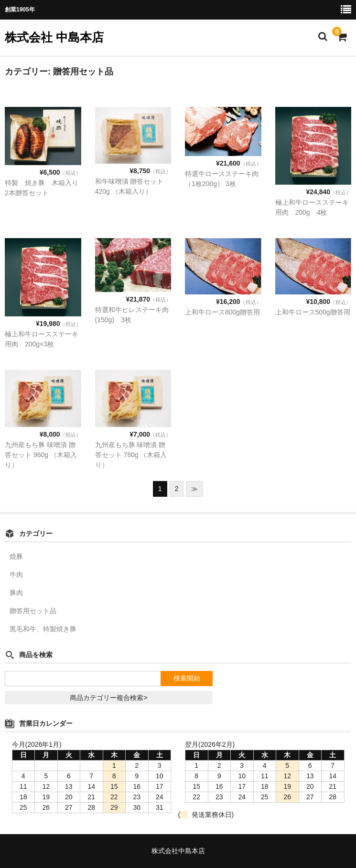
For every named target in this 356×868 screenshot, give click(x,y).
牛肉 (16, 575)
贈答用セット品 (33, 611)
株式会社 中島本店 (54, 37)
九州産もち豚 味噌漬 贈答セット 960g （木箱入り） (41, 455)
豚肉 (16, 593)
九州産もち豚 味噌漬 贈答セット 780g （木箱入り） (131, 455)
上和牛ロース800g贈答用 (222, 312)
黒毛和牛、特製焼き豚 (43, 629)
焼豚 (16, 556)
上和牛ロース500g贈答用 (313, 312)
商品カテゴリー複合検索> (108, 698)
